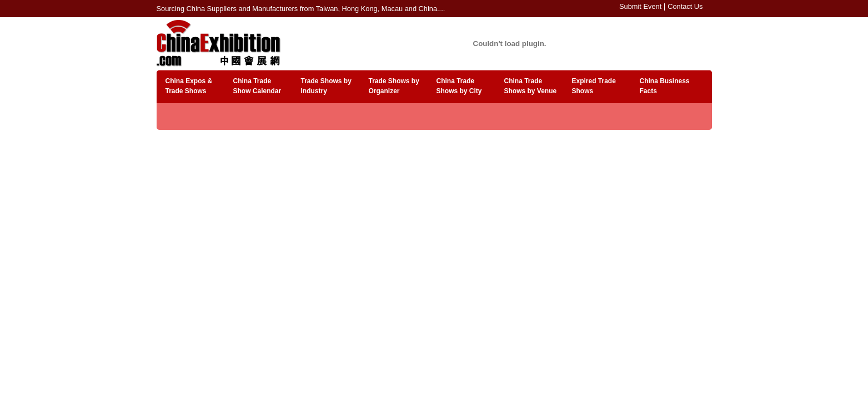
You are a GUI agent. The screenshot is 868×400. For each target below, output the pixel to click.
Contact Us (685, 6)
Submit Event (640, 6)
